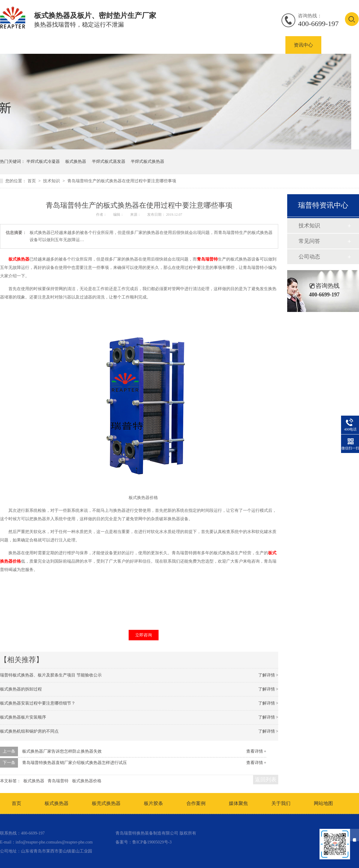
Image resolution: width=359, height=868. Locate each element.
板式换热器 (74, 45)
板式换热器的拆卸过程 (21, 689)
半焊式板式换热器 (147, 161)
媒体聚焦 (238, 803)
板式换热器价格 (87, 781)
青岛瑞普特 (207, 259)
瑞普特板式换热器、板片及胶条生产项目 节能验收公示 (51, 675)
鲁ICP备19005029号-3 (152, 842)
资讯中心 (303, 45)
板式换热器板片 (165, 45)
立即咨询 (144, 635)
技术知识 (52, 181)
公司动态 (309, 257)
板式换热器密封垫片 (220, 45)
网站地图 (323, 803)
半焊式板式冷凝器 (43, 161)
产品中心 (35, 45)
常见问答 (309, 241)
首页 (32, 181)
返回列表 (266, 780)
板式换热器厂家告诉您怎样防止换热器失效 (62, 751)
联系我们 (339, 45)
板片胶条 (153, 803)
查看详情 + (256, 751)
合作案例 (267, 45)
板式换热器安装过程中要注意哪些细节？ (38, 703)
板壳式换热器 (117, 45)
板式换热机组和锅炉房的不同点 (29, 731)
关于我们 (281, 803)
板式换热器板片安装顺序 (23, 717)
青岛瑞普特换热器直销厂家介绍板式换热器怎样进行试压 (74, 763)
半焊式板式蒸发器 (109, 161)
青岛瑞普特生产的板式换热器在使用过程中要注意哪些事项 (122, 181)
